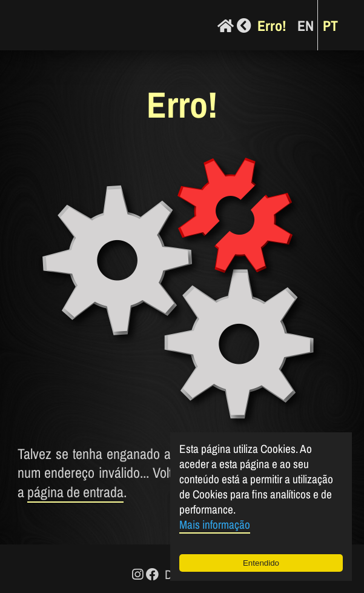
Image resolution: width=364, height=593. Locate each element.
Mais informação (215, 524)
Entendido (261, 563)
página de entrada (75, 492)
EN (306, 25)
